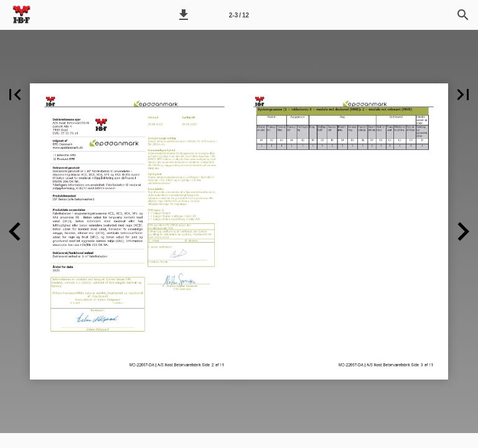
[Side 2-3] (239, 15)
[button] (184, 15)
